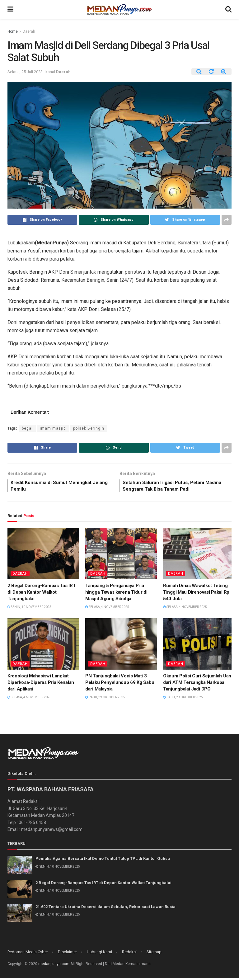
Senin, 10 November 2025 (29, 608)
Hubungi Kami (99, 954)
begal (27, 428)
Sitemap (154, 954)
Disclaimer (67, 954)
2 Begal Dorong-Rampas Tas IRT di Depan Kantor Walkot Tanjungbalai (42, 594)
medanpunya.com (54, 966)
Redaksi (129, 954)
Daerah (29, 31)
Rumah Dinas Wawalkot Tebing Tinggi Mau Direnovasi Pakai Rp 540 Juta (196, 594)
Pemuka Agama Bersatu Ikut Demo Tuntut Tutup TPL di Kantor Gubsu (103, 860)
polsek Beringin (89, 428)
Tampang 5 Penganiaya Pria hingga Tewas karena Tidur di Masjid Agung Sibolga (116, 594)
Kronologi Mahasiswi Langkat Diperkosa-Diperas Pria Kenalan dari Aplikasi (41, 684)
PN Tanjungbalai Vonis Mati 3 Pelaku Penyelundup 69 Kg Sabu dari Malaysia (120, 684)
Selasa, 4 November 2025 (107, 608)
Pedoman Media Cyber (28, 954)
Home (13, 31)
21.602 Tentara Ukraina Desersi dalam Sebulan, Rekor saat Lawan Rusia (105, 908)
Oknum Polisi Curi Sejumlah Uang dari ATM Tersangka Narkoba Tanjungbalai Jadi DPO (199, 684)
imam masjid (53, 428)
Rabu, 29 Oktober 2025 (105, 699)
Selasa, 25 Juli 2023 (25, 72)
